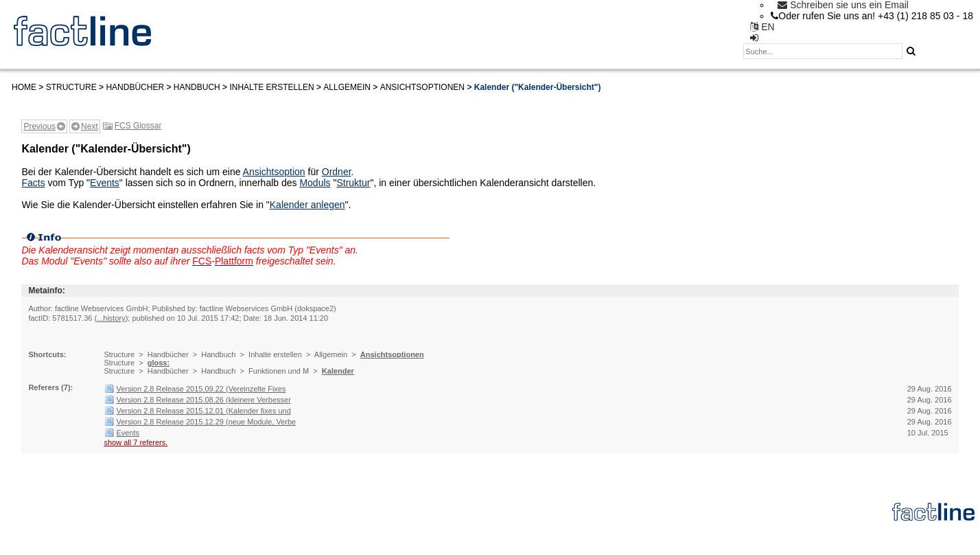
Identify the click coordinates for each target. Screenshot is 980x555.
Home (24, 87)
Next (90, 126)
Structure (71, 87)
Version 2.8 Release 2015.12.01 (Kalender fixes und (203, 411)
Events (105, 183)
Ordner (337, 172)
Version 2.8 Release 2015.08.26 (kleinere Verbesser (203, 400)
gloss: (159, 363)
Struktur (353, 183)
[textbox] (823, 51)
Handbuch (197, 87)
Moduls (315, 183)
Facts (33, 183)
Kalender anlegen (307, 205)
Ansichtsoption (274, 172)
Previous (39, 126)
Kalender (338, 371)
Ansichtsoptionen (422, 87)
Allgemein (347, 87)
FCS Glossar (138, 126)
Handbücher (135, 87)
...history (111, 318)
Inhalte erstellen (271, 87)
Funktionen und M (279, 371)
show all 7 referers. (136, 442)
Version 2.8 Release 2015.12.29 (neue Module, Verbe (206, 422)
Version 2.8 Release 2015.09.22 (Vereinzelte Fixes (201, 389)
